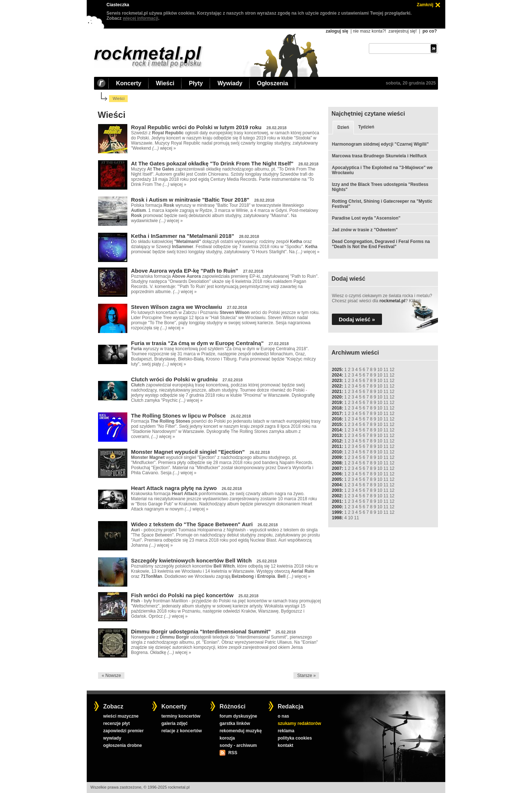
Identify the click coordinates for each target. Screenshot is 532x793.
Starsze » (306, 676)
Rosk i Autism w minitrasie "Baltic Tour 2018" (190, 200)
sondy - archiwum (238, 745)
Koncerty (129, 83)
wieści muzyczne (121, 716)
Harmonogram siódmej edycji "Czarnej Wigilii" (380, 144)
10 (380, 370)
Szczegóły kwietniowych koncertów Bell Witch (191, 560)
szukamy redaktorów (299, 723)
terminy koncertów (181, 716)
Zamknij (425, 5)
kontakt (286, 745)
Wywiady (230, 83)
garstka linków (235, 723)
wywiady (112, 738)
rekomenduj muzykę (241, 731)
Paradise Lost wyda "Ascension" (366, 218)
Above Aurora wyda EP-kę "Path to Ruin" (185, 271)
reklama (286, 731)
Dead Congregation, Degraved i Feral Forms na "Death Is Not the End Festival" (381, 244)
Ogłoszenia (272, 83)
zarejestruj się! (402, 31)
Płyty (196, 83)
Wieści (165, 83)
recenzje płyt (117, 723)
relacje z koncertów (182, 731)
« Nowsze (111, 676)
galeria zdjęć (175, 723)
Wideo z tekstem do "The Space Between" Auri (192, 524)
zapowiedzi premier (123, 731)
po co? (430, 31)
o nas (283, 716)
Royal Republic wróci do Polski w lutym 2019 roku (196, 127)
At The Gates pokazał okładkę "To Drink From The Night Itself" (212, 163)
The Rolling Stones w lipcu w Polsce (178, 416)
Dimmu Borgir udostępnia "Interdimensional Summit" (201, 631)
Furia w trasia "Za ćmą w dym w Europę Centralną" (197, 343)
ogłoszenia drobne (123, 745)
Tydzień (366, 127)
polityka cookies (295, 738)
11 (386, 370)
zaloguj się (337, 31)
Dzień (343, 127)
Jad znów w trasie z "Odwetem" (365, 230)
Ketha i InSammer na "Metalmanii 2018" (183, 236)
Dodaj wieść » (357, 319)
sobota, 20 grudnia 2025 (411, 83)
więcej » (168, 148)
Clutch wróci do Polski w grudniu (174, 379)
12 (392, 370)
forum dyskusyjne (238, 716)
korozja (227, 738)
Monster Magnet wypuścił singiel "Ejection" (188, 452)
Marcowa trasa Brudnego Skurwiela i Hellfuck (379, 156)
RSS (233, 753)
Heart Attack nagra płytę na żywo (174, 488)
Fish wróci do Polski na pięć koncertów (182, 595)
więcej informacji (141, 18)
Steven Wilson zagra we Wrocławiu (177, 307)
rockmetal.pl (392, 301)
